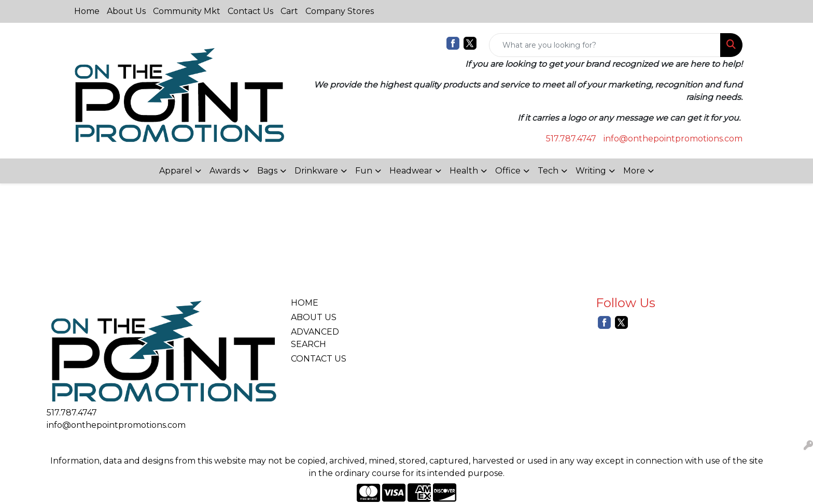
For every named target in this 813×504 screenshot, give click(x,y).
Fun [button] (364, 171)
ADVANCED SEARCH (315, 338)
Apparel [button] (176, 171)
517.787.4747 (571, 139)
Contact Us (250, 11)
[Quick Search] (605, 45)
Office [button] (508, 171)
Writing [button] (591, 171)
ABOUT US (314, 317)
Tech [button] (548, 171)
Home (87, 11)
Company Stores (340, 11)
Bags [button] (267, 171)
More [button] (634, 171)
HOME (305, 303)
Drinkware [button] (316, 171)
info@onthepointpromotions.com (673, 139)
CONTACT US (319, 359)
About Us (126, 11)
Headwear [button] (411, 171)
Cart (289, 11)
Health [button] (464, 171)
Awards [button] (225, 171)
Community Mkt (187, 11)
